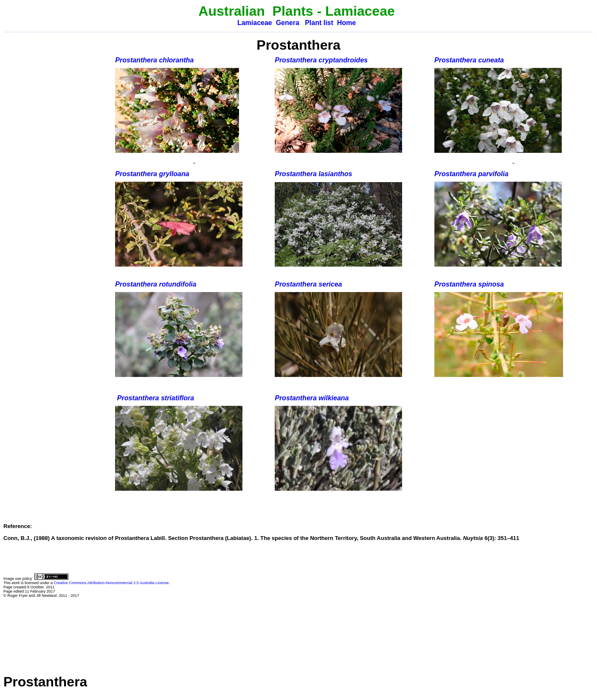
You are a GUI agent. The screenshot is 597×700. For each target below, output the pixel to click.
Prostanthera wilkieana (312, 398)
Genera (288, 23)
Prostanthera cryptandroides (321, 60)
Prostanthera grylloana (152, 174)
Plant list (319, 23)
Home (346, 23)
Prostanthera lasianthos (313, 174)
